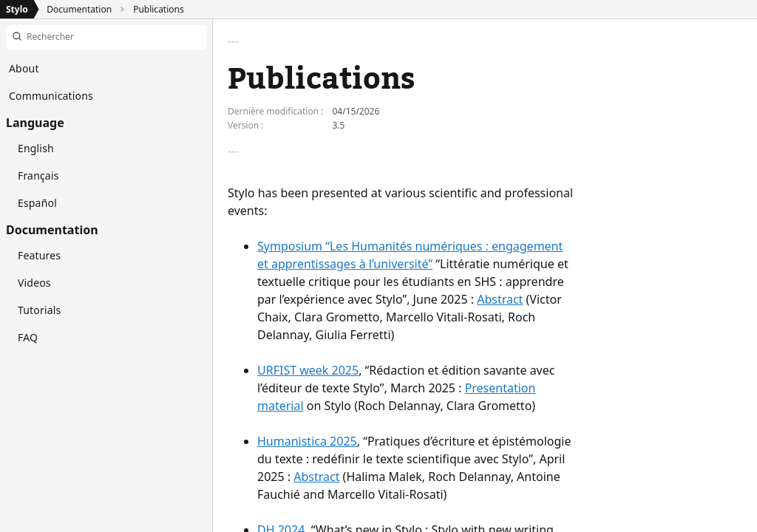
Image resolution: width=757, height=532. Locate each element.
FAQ (28, 337)
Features (39, 255)
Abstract (500, 299)
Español (37, 203)
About (24, 68)
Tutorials (39, 310)
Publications (159, 9)
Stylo (17, 9)
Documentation (79, 9)
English (36, 148)
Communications (51, 96)
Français (38, 175)
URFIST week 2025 (308, 370)
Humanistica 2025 (307, 441)
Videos (34, 283)
